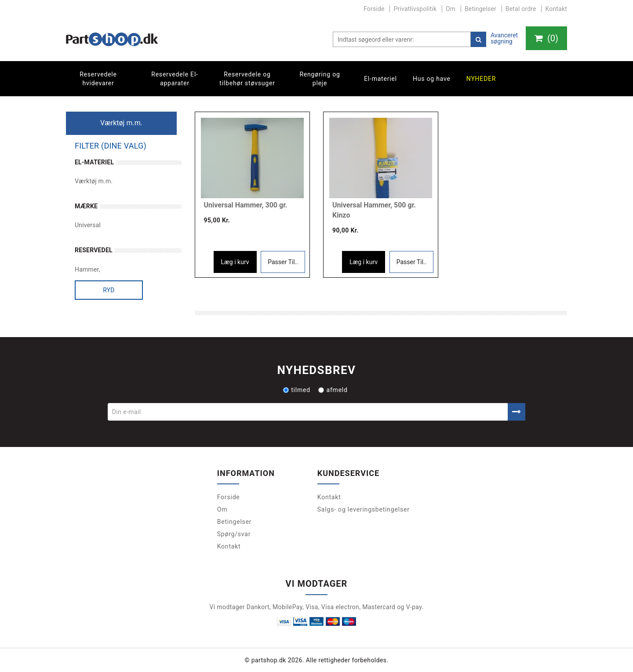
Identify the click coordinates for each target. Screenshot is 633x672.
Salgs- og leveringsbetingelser (364, 509)
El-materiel (380, 79)
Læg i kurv (235, 262)
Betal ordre (521, 9)
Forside (374, 9)
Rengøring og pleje (320, 79)
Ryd (109, 290)
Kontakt (556, 9)
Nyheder (481, 79)
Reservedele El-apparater (175, 79)
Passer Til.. (283, 262)
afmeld (333, 390)
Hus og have (432, 79)
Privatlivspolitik (415, 9)
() (546, 38)
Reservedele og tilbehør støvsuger (247, 79)
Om (451, 9)
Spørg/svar (234, 534)
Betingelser (480, 9)
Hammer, (87, 269)
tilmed (297, 390)
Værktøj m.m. (94, 181)
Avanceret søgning (504, 38)
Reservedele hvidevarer (98, 79)
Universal (88, 225)
